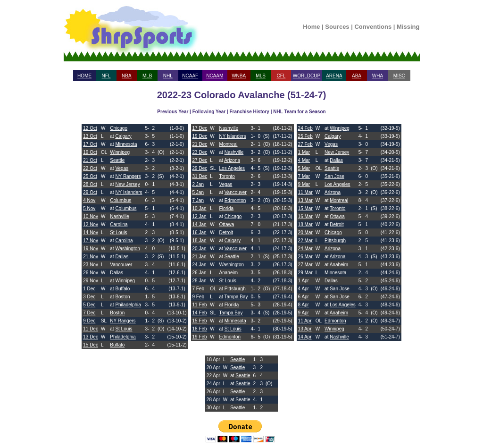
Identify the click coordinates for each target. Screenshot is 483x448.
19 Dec (200, 136)
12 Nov (91, 224)
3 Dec (89, 297)
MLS (261, 76)
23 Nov (91, 265)
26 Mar (305, 257)
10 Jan (200, 208)
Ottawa (227, 224)
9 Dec (89, 321)
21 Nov (91, 257)
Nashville (120, 216)
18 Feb (200, 329)
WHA (378, 76)
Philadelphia (128, 305)
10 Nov (91, 216)
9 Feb (199, 297)
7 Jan (198, 200)
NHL (168, 76)
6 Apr (304, 297)
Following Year (209, 112)
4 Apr (304, 289)
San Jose (334, 176)
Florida (227, 208)
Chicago (119, 128)
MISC (399, 76)
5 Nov (89, 208)
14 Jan (200, 224)
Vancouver (121, 265)
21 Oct (90, 160)
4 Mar (304, 160)
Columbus (121, 200)
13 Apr (305, 329)
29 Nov (91, 281)
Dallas (122, 257)
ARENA (334, 76)
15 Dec (91, 345)
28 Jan (200, 281)
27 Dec (200, 160)
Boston (122, 297)
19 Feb (200, 337)
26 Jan (200, 273)
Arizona (232, 160)
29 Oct (90, 192)
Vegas (122, 168)
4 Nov (89, 200)
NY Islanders (129, 192)
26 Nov (91, 273)
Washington (127, 249)
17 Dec (200, 128)
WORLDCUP (307, 76)
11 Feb (200, 305)
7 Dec (89, 313)
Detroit (226, 232)
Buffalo (122, 289)
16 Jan (200, 232)
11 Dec (91, 329)
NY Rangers (128, 176)
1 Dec (89, 289)
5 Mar (304, 168)
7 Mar (304, 176)
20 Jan (200, 249)
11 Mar (305, 192)
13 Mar (305, 200)
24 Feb (305, 128)
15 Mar (305, 208)
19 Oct (90, 152)
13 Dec (91, 337)
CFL (281, 76)
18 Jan (200, 241)
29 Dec (200, 168)
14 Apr (305, 337)
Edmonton (235, 200)
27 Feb (305, 144)
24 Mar (305, 249)
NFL (106, 76)
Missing (408, 27)
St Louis (118, 232)
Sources (337, 27)
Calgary (123, 136)
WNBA (239, 76)
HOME (84, 76)
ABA (357, 76)
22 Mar (305, 241)
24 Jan (200, 265)
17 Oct (90, 144)
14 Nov (91, 232)
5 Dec (89, 305)
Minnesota (126, 144)
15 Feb (200, 321)
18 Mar (305, 224)
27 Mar (305, 265)
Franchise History (249, 112)
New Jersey (127, 184)
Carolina (119, 224)
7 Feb (199, 289)
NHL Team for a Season (299, 112)
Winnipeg (120, 152)
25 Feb (305, 136)
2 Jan (198, 184)
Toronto (227, 176)
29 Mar (305, 273)
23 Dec (200, 152)
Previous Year (173, 112)
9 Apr (304, 313)
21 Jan (200, 257)
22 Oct (90, 168)
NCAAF (190, 76)
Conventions (373, 27)
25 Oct (90, 176)
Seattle (117, 160)
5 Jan (198, 192)
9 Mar (304, 184)
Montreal (229, 144)
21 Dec (200, 144)
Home (311, 27)
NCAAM (215, 76)
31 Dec (200, 176)
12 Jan (200, 216)
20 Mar (305, 232)
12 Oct (90, 128)
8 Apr (304, 305)
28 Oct (90, 184)
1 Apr (304, 281)
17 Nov (91, 241)
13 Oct (90, 136)
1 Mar (304, 152)
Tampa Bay (236, 297)
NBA (127, 76)
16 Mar (305, 216)
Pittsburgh (235, 289)
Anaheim (229, 273)
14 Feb (200, 313)
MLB (147, 76)
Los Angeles (232, 168)
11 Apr (305, 321)
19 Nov (91, 249)
